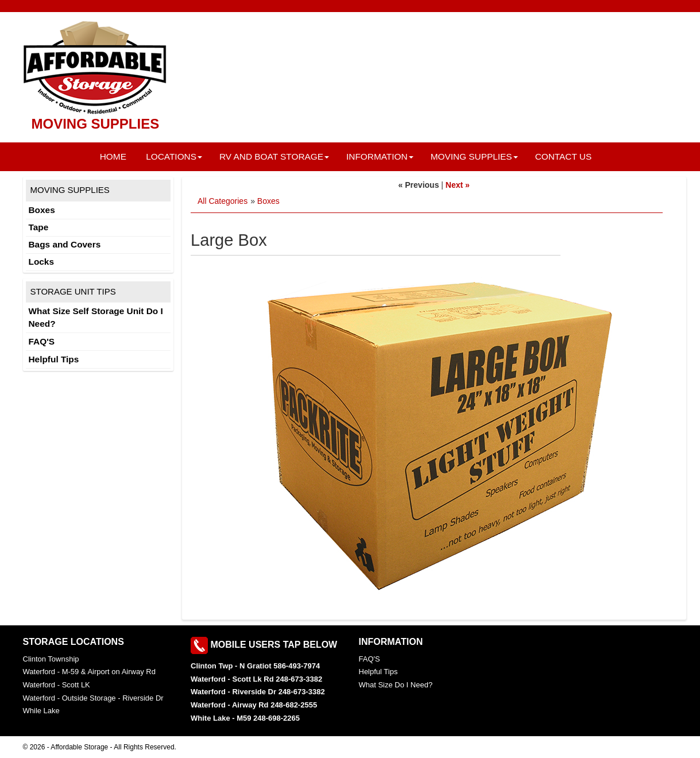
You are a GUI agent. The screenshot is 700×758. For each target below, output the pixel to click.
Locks (41, 262)
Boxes (268, 201)
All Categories (223, 201)
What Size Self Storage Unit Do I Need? (96, 317)
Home (113, 156)
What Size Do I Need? (396, 685)
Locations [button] (174, 156)
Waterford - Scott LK (57, 685)
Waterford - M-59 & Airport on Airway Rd (89, 672)
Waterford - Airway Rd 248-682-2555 (254, 705)
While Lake (41, 711)
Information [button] (380, 156)
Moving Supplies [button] (474, 156)
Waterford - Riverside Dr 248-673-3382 (258, 692)
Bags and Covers (65, 244)
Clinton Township (51, 659)
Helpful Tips (54, 359)
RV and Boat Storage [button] (274, 156)
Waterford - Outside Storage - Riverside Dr (93, 698)
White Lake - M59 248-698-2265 (245, 718)
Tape (39, 227)
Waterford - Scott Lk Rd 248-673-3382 (256, 679)
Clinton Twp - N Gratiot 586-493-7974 (255, 666)
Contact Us (564, 156)
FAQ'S (42, 341)
